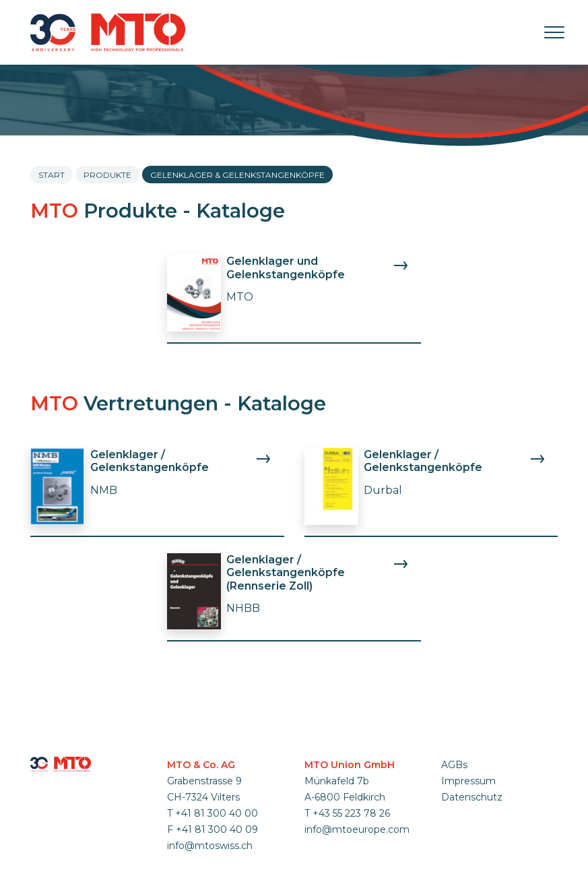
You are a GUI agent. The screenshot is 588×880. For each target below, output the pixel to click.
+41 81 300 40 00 (217, 813)
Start (52, 175)
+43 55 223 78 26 (351, 813)
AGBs (454, 765)
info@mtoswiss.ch (210, 846)
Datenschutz (472, 797)
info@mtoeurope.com (357, 829)
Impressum (468, 781)
